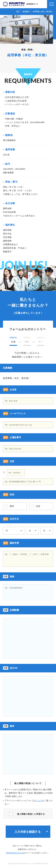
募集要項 (26, 11)
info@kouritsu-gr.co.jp (15, 853)
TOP (18, 11)
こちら (39, 801)
